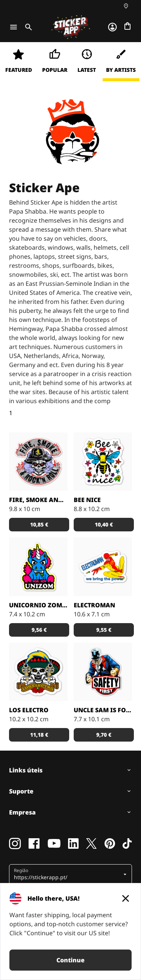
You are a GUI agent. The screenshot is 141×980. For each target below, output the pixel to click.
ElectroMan (94, 605)
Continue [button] (70, 960)
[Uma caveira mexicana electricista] (38, 672)
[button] (68, 874)
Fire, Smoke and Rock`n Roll (38, 500)
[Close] (126, 898)
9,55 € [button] (104, 630)
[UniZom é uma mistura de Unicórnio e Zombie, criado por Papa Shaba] (38, 567)
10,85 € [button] (39, 524)
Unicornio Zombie (38, 605)
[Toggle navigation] (14, 27)
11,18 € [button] (39, 735)
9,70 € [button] (104, 735)
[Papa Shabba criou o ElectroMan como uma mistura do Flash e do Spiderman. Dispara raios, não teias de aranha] (103, 567)
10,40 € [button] (104, 524)
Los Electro (29, 710)
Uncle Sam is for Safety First (103, 710)
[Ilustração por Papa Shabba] (103, 672)
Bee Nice (87, 500)
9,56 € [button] (39, 630)
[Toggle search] (27, 27)
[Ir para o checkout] (127, 26)
